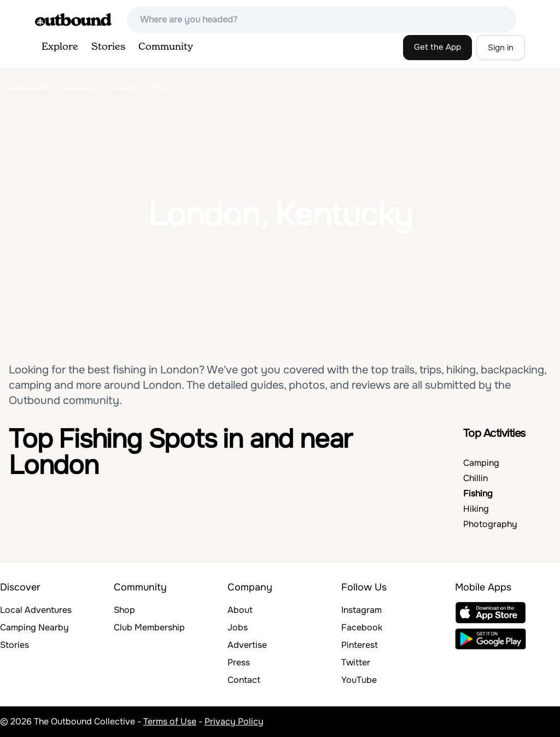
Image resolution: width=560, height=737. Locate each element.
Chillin (476, 478)
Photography (490, 524)
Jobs (238, 627)
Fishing (478, 493)
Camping (481, 463)
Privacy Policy (234, 721)
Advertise (247, 645)
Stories (108, 47)
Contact (244, 680)
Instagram (361, 610)
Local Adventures (36, 610)
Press (239, 662)
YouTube (359, 680)
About (240, 610)
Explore (60, 47)
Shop (124, 610)
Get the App (437, 47)
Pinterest (360, 645)
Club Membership (149, 627)
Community (166, 47)
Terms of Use (170, 721)
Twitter (356, 662)
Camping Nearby (34, 627)
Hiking (476, 509)
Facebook (362, 627)
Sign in (501, 48)
